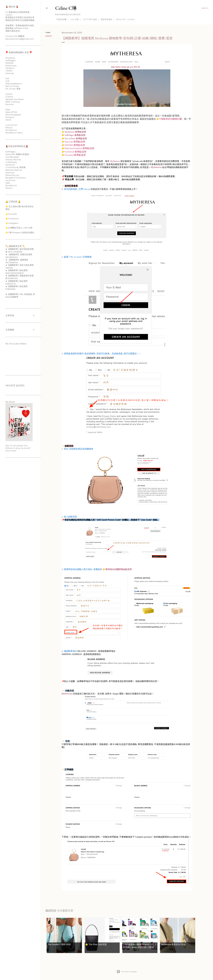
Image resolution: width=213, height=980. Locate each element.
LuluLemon (11, 125)
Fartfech (10, 68)
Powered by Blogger (127, 972)
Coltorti (9, 97)
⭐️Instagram (12, 223)
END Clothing (12, 102)
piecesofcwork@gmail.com (20, 39)
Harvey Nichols (13, 160)
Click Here (11, 451)
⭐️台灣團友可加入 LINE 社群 (19, 228)
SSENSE (10, 63)
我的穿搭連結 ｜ (107, 19)
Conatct (130, 19)
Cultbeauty (11, 162)
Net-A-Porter (12, 86)
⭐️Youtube (11, 214)
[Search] (205, 8)
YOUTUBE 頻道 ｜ (90, 19)
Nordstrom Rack (14, 133)
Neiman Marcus (14, 170)
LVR (7, 81)
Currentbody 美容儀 (15, 167)
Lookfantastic (12, 157)
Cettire (9, 94)
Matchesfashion (14, 84)
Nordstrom (11, 130)
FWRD (9, 71)
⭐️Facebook (12, 219)
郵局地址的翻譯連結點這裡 (119, 569)
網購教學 (49, 36)
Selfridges (10, 60)
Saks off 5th (11, 112)
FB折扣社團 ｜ (62, 19)
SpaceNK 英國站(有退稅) (17, 154)
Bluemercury (12, 175)
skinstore (10, 165)
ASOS (8, 120)
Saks (8, 109)
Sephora (10, 173)
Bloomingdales (13, 115)
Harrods (10, 73)
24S (7, 78)
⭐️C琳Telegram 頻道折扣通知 (20, 232)
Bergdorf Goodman (16, 178)
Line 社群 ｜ (75, 19)
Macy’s (9, 128)
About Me (120, 19)
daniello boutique (15, 99)
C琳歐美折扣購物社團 (171, 119)
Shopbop (10, 58)
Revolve (10, 104)
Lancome (10, 180)
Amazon (10, 117)
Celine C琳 (66, 8)
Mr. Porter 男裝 (13, 89)
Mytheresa (115, 161)
